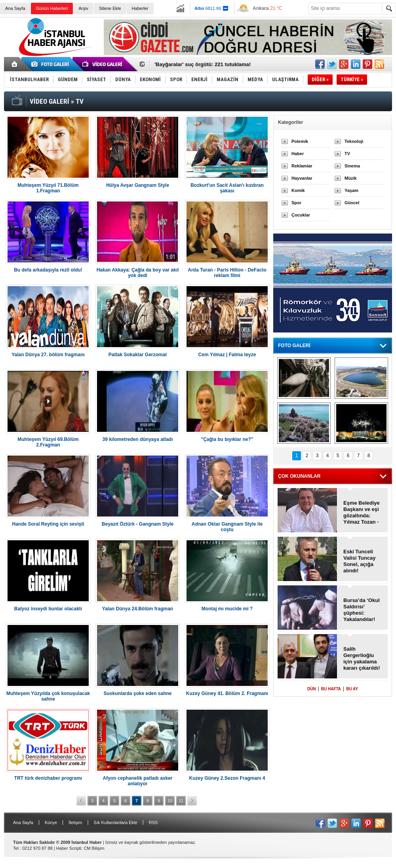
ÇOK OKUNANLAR (299, 476)
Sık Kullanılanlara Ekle (116, 822)
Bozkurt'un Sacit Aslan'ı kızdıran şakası (227, 188)
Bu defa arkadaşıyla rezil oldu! (48, 270)
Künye (51, 822)
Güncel (352, 203)
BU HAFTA (331, 689)
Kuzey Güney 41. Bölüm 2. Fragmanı (227, 693)
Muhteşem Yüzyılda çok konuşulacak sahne (48, 696)
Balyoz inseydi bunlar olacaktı (48, 609)
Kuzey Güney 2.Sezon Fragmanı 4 (227, 778)
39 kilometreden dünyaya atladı (137, 439)
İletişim (75, 822)
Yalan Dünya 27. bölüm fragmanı (48, 355)
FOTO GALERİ (294, 346)
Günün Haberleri (52, 8)
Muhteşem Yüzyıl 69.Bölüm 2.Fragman (48, 442)
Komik (298, 190)
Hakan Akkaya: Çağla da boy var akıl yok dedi (138, 273)
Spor (296, 203)
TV (347, 154)
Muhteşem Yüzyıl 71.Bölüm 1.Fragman (48, 188)
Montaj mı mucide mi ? (227, 609)
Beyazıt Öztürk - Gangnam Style (138, 524)
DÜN (312, 689)
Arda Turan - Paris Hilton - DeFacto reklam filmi (227, 273)
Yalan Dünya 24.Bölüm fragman (138, 609)
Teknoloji (354, 141)
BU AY (352, 689)
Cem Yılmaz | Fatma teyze (227, 355)
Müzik (351, 178)
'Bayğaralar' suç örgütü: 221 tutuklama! (203, 64)
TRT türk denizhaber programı (48, 778)
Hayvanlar (302, 178)
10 (170, 801)
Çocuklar (301, 215)
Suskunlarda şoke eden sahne (137, 693)
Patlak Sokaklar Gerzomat (138, 355)
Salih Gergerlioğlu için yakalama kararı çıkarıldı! (362, 658)
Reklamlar (302, 166)
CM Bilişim (94, 848)
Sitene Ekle (110, 8)
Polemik (300, 141)
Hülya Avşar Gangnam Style (138, 185)
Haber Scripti (69, 848)
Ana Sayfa (15, 8)
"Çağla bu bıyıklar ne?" (227, 439)
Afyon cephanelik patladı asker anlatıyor (137, 781)
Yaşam (351, 190)
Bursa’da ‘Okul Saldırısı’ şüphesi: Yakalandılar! (362, 610)
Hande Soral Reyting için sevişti (48, 524)
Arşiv (83, 8)
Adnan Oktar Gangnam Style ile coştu (227, 527)
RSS (153, 822)
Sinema (352, 166)
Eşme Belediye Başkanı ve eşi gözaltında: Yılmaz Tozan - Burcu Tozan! (362, 513)
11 (181, 801)
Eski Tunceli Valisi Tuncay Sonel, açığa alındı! (359, 561)
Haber (298, 154)
